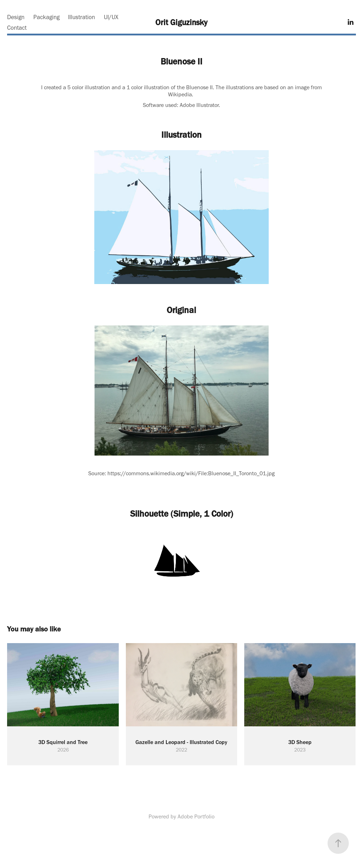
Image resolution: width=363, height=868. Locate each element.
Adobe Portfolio (196, 816)
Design (16, 17)
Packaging (46, 17)
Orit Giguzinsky (181, 22)
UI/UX (111, 17)
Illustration (82, 17)
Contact (17, 28)
